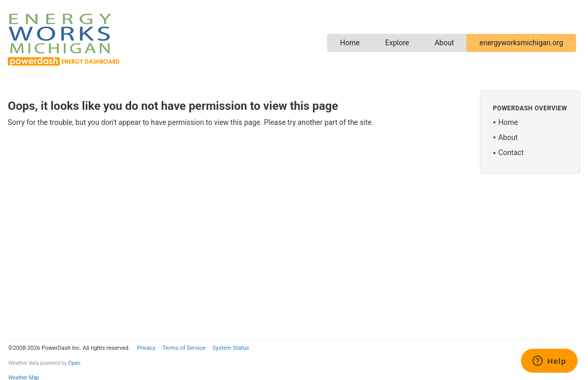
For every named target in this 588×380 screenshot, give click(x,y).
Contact (511, 153)
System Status (231, 348)
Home (350, 43)
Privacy (146, 348)
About (444, 43)
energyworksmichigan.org (521, 43)
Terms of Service (184, 348)
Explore (397, 43)
